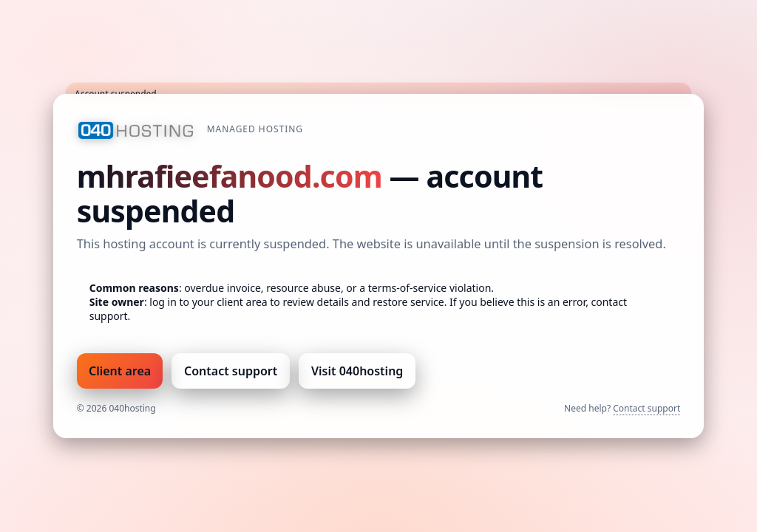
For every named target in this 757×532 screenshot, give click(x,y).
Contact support (231, 371)
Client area (120, 371)
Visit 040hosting (357, 371)
